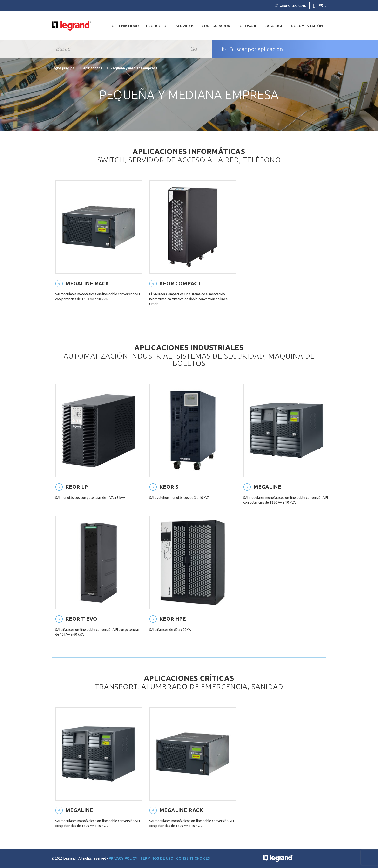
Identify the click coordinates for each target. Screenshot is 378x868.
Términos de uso (157, 858)
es (323, 6)
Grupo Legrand (291, 6)
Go (194, 49)
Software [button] (247, 26)
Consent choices (193, 858)
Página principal (63, 68)
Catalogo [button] (274, 26)
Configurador (216, 26)
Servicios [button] (185, 26)
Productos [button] (157, 26)
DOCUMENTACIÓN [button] (307, 26)
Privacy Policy (124, 858)
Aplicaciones (93, 68)
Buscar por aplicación (252, 49)
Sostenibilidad (124, 26)
